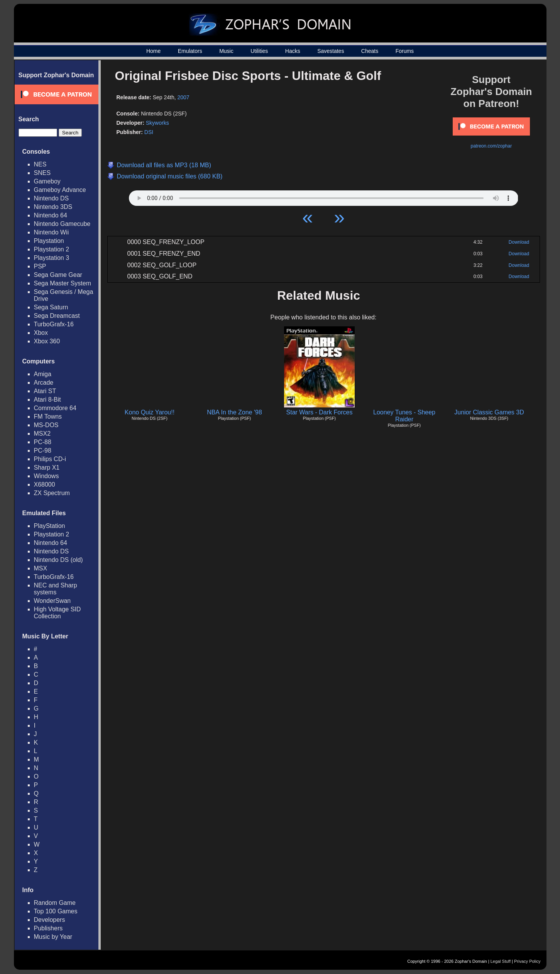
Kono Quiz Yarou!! (150, 412)
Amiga (43, 374)
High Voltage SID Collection (58, 613)
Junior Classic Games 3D (489, 412)
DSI (149, 132)
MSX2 (42, 434)
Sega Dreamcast (57, 316)
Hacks (293, 51)
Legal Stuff (501, 961)
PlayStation (50, 526)
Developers (50, 920)
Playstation (49, 241)
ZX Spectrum (52, 493)
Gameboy (47, 181)
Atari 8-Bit (47, 400)
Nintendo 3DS (53, 207)
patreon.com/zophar (491, 146)
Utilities (259, 51)
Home (153, 51)
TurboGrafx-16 (54, 324)
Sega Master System (63, 283)
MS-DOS (46, 425)
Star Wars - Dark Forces (320, 412)
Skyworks (157, 123)
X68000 (45, 484)
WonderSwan (52, 601)
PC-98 (43, 451)
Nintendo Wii (52, 232)
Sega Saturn (51, 307)
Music (226, 51)
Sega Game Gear (58, 275)
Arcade (44, 383)
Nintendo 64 (51, 215)
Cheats (370, 51)
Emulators (190, 51)
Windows (47, 476)
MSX (41, 568)
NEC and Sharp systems (56, 589)
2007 (184, 97)
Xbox (41, 333)
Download (519, 242)
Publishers (48, 928)
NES (40, 164)
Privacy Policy (527, 961)
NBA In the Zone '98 (234, 412)
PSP (40, 266)
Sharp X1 (47, 467)
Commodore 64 (55, 408)
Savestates (331, 51)
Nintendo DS (52, 198)
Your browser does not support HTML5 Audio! (324, 196)
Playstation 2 (52, 249)
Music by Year (53, 937)
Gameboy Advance (60, 190)
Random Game (55, 903)
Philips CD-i (50, 459)
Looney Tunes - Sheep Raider (404, 416)
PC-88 (43, 442)
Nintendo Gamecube (62, 224)
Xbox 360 (47, 341)
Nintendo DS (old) (58, 560)
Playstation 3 (52, 258)
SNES (42, 173)
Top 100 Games (56, 911)
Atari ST (45, 391)
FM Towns (48, 417)
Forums (405, 51)
